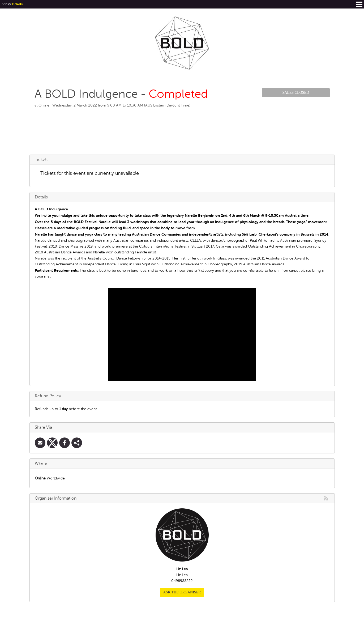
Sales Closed (296, 93)
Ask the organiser (182, 592)
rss (326, 498)
